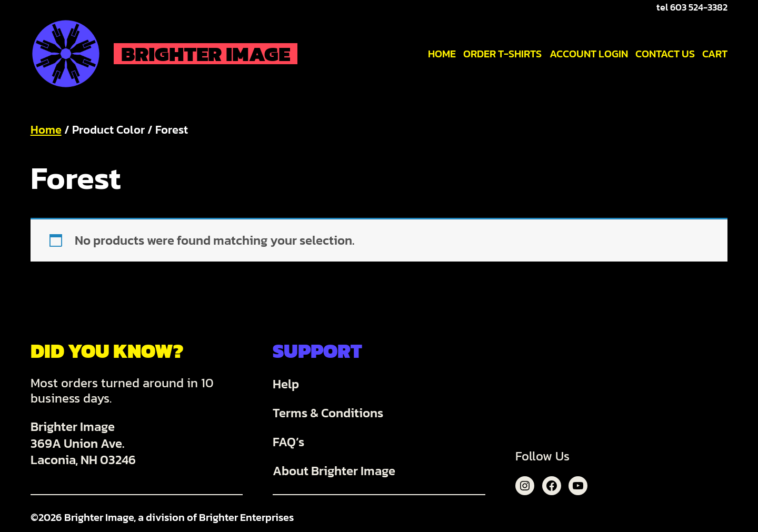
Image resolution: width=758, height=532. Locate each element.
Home (46, 130)
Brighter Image (206, 54)
